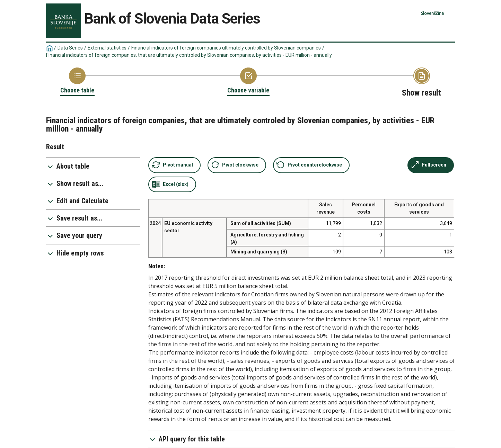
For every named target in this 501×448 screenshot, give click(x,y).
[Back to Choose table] (77, 81)
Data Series (70, 48)
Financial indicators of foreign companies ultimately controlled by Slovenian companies (226, 48)
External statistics (107, 48)
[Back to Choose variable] (248, 81)
